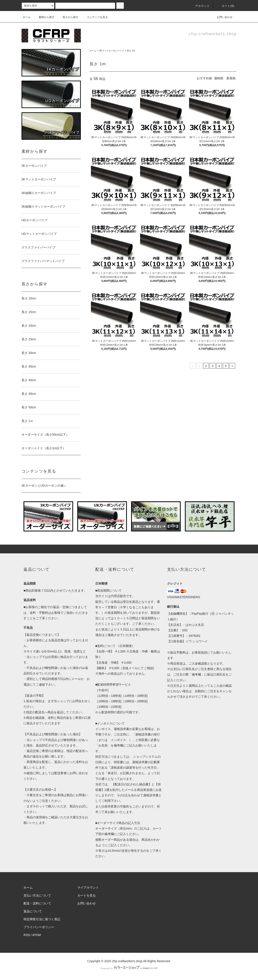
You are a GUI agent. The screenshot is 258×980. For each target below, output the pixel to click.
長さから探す (68, 17)
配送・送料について (37, 903)
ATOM (37, 935)
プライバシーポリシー (39, 927)
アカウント (200, 6)
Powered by (129, 968)
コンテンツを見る (95, 17)
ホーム (27, 17)
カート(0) (226, 6)
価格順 (219, 78)
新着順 (231, 78)
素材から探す (44, 17)
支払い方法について (37, 895)
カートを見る (87, 895)
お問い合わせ (222, 17)
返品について (33, 911)
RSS (27, 935)
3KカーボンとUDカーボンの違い (44, 485)
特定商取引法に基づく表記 (42, 919)
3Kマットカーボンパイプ (112, 51)
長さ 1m (131, 51)
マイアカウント (88, 888)
